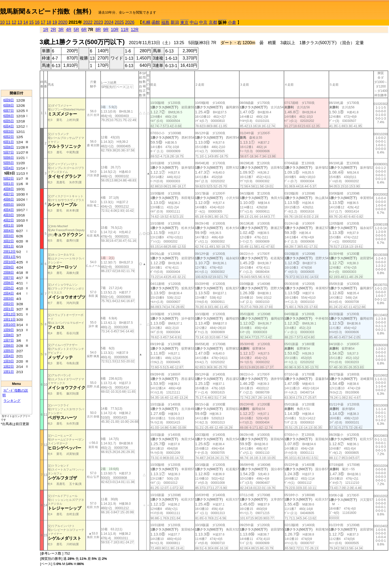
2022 (88, 22)
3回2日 (9, 241)
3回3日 (9, 236)
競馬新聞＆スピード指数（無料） (47, 11)
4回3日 (9, 215)
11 (8, 22)
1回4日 (9, 356)
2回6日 (9, 283)
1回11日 (10, 319)
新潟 (175, 22)
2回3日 (9, 299)
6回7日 (9, 111)
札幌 (146, 22)
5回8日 (9, 147)
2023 (98, 22)
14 (26, 22)
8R (98, 30)
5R (76, 30)
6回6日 (9, 116)
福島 (165, 23)
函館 (156, 22)
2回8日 (9, 272)
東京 (184, 23)
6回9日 (9, 100)
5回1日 (9, 184)
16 (37, 22)
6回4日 (9, 126)
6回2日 (9, 137)
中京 (203, 22)
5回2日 (9, 178)
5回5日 (9, 163)
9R (106, 30)
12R (135, 30)
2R (53, 30)
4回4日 (9, 210)
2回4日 (9, 293)
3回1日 (9, 246)
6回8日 (9, 105)
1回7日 (9, 340)
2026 (130, 22)
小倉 (232, 22)
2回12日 (10, 252)
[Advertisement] (16, 58)
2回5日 (9, 288)
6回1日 (9, 142)
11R (124, 30)
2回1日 (9, 309)
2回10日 (10, 262)
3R (61, 30)
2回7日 (9, 278)
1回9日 (9, 330)
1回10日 (10, 325)
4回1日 (9, 225)
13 (20, 22)
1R (45, 30)
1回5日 (9, 351)
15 (31, 22)
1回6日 (9, 346)
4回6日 (9, 199)
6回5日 (9, 121)
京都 (213, 22)
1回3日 (9, 361)
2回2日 (9, 304)
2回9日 (9, 267)
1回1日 (9, 372)
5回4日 (9, 168)
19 (55, 22)
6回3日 (9, 131)
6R (84, 30)
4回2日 (9, 220)
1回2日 (9, 366)
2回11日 (10, 257)
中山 (194, 22)
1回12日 (10, 314)
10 (2, 22)
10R (115, 30)
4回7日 (9, 194)
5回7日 (9, 152)
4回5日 (9, 205)
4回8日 (9, 189)
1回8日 (9, 335)
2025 (119, 22)
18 (49, 22)
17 (43, 22)
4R (69, 30)
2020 (63, 22)
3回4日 (9, 231)
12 (14, 22)
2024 (109, 22)
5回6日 (9, 158)
